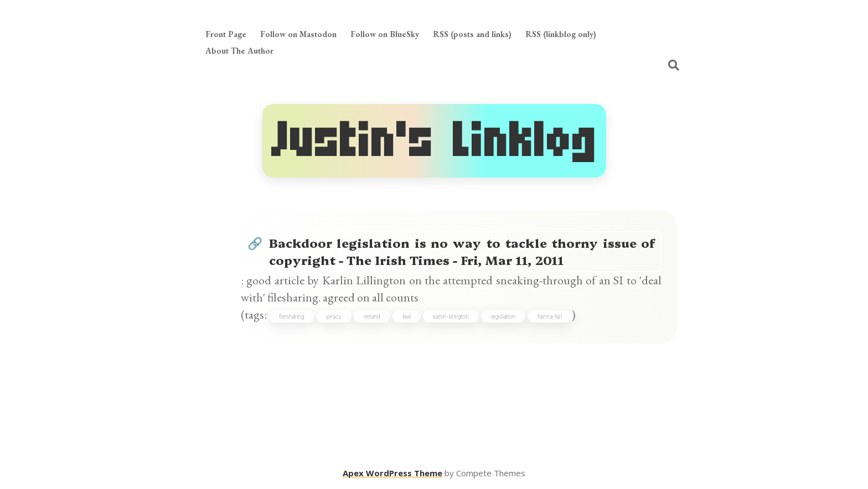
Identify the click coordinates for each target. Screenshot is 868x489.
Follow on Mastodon (298, 34)
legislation (503, 316)
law (407, 316)
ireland (372, 316)
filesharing (292, 316)
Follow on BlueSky (385, 34)
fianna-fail (550, 316)
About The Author (239, 51)
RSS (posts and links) (472, 34)
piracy (334, 316)
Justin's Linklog (434, 141)
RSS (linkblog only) (561, 34)
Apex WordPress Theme (392, 473)
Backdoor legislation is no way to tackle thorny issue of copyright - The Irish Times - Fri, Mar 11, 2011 (462, 251)
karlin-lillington (451, 316)
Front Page (226, 34)
